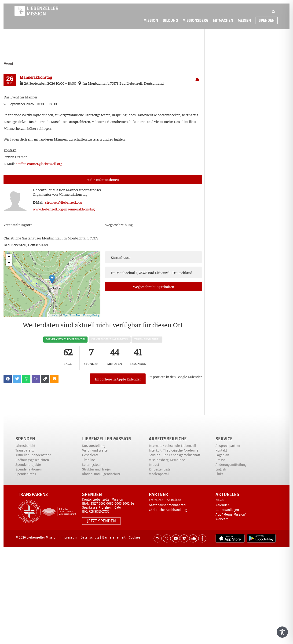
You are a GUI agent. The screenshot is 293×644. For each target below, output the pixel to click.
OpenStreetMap (72, 315)
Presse (221, 460)
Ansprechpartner (228, 446)
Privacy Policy (91, 315)
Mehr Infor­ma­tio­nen (103, 179)
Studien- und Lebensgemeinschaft (175, 455)
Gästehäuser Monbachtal (168, 505)
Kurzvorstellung (94, 446)
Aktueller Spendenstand (33, 455)
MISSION (151, 21)
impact (154, 465)
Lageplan (222, 455)
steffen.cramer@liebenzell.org (39, 163)
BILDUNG (170, 21)
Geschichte (90, 455)
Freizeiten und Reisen (165, 500)
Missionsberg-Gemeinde (167, 460)
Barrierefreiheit (114, 537)
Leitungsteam (92, 465)
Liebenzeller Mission (107, 439)
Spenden (25, 439)
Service (224, 439)
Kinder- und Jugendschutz (101, 474)
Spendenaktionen (29, 469)
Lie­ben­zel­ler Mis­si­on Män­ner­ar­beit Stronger (67, 190)
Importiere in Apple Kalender (118, 379)
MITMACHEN (223, 21)
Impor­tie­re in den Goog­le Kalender (175, 376)
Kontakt (221, 450)
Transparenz (25, 450)
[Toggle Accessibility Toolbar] (282, 632)
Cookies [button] (135, 537)
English (221, 469)
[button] (274, 12)
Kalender (222, 505)
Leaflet (54, 315)
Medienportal (159, 474)
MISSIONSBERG (195, 21)
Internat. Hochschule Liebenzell (172, 446)
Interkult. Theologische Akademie (174, 450)
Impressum (69, 537)
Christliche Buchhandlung (168, 510)
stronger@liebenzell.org (63, 202)
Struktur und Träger (97, 469)
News (220, 500)
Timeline (89, 460)
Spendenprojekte (28, 465)
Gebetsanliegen (227, 510)
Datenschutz (90, 537)
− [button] (9, 263)
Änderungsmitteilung (231, 465)
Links (219, 474)
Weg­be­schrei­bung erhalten (154, 286)
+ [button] (9, 257)
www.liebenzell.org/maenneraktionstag (64, 209)
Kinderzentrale (160, 469)
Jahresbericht (25, 446)
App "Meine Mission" (231, 515)
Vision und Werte (95, 450)
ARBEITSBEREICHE (168, 439)
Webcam (222, 519)
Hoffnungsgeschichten (32, 460)
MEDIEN (244, 21)
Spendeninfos (26, 474)
